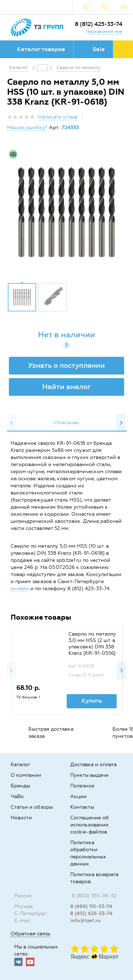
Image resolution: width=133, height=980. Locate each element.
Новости (21, 818)
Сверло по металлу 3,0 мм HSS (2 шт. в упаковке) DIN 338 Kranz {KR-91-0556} (92, 644)
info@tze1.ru (85, 921)
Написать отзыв (58, 117)
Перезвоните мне (104, 32)
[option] (66, 212)
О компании (26, 775)
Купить (92, 701)
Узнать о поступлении (66, 365)
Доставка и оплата (93, 765)
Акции (78, 796)
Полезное (82, 786)
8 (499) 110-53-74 (91, 906)
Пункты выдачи (89, 775)
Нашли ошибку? (27, 128)
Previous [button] (12, 423)
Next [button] (121, 423)
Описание (66, 423)
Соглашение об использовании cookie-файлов (90, 825)
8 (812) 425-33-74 (99, 24)
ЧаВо (17, 796)
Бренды (20, 786)
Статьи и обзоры (32, 807)
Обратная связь (31, 934)
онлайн (20, 589)
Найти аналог (67, 387)
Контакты (82, 807)
